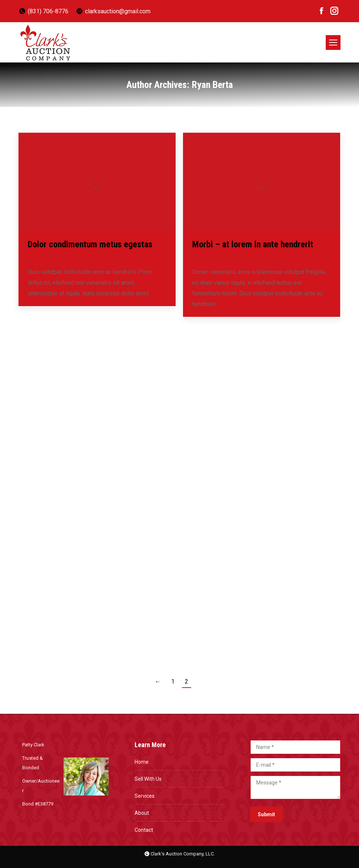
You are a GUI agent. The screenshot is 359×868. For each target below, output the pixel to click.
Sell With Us (148, 779)
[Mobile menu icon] (333, 43)
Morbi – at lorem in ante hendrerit (253, 244)
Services (145, 796)
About (142, 813)
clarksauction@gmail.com (113, 11)
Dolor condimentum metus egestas (90, 244)
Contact (144, 830)
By (61, 259)
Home (142, 762)
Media (34, 259)
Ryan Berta (212, 85)
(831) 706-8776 (43, 11)
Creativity (202, 259)
